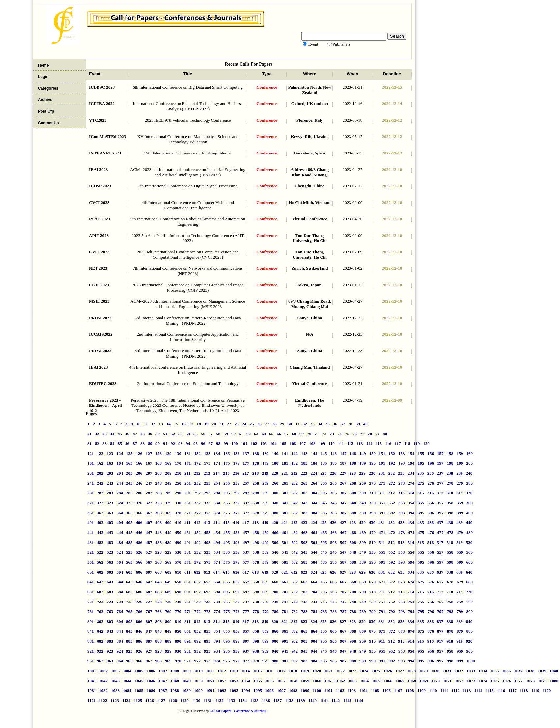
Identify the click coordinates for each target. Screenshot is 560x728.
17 (191, 424)
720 (469, 592)
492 (198, 542)
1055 (258, 681)
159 (460, 453)
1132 (219, 700)
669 (363, 582)
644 (120, 582)
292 (198, 493)
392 (392, 513)
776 (237, 612)
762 (100, 612)
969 (168, 661)
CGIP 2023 (99, 285)
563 (110, 562)
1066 (388, 681)
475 (421, 532)
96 (203, 444)
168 (159, 463)
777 (246, 612)
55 (196, 434)
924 (120, 651)
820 (275, 621)
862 (295, 631)
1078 (530, 681)
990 (373, 661)
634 (411, 572)
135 (227, 453)
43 (105, 434)
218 (256, 473)
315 (421, 493)
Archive (45, 100)
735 (227, 602)
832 (392, 621)
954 (411, 651)
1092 (222, 691)
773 (207, 612)
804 (120, 621)
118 (407, 444)
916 (431, 641)
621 (285, 572)
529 (168, 552)
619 (265, 572)
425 (323, 523)
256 (237, 483)
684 (120, 592)
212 (197, 473)
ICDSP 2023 (100, 186)
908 (353, 641)
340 (275, 503)
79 (377, 434)
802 (100, 621)
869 (363, 631)
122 (100, 453)
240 (469, 473)
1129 (184, 700)
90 (158, 444)
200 (470, 463)
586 (334, 562)
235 (421, 473)
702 (295, 592)
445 (129, 532)
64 (264, 434)
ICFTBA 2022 (102, 104)
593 (402, 562)
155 (421, 453)
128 (159, 453)
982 (295, 661)
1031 (447, 671)
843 (110, 631)
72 (324, 434)
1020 (317, 671)
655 (227, 582)
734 (217, 602)
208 (159, 473)
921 (91, 651)
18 (199, 424)
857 (246, 631)
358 (450, 503)
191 (382, 463)
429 (362, 523)
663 (304, 582)
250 (178, 483)
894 (217, 641)
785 (324, 612)
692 (198, 592)
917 (440, 641)
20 (214, 424)
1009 (186, 671)
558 (450, 552)
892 (198, 641)
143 (304, 453)
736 (237, 602)
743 (304, 602)
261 (285, 483)
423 (304, 523)
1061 (329, 681)
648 (159, 582)
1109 (421, 691)
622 (294, 572)
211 (188, 473)
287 (149, 493)
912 (392, 641)
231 (382, 473)
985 (324, 661)
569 (168, 562)
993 (402, 661)
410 (178, 523)
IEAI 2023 (98, 169)
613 (207, 572)
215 (226, 473)
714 (411, 592)
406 (139, 523)
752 (392, 602)
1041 (92, 681)
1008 (175, 671)
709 (363, 592)
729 (168, 602)
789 (363, 612)
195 (421, 463)
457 (246, 532)
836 (431, 621)
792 (392, 612)
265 (324, 483)
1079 (542, 681)
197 (440, 463)
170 (178, 463)
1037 (518, 671)
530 (178, 552)
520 (469, 542)
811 (188, 621)
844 (120, 631)
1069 (424, 681)
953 (402, 651)
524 (120, 552)
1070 (435, 681)
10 (139, 424)
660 (275, 582)
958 (450, 651)
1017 (281, 671)
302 (295, 493)
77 (362, 434)
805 (129, 621)
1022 (340, 671)
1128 (173, 700)
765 (129, 612)
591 (382, 562)
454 (217, 532)
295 (227, 493)
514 (411, 542)
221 (285, 473)
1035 (494, 671)
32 (305, 424)
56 (203, 434)
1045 (139, 681)
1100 (317, 691)
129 (168, 453)
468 (353, 532)
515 (421, 542)
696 (237, 592)
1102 (340, 691)
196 (431, 463)
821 (285, 621)
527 (149, 552)
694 (217, 592)
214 (217, 473)
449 (168, 532)
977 (246, 661)
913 (401, 641)
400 (470, 513)
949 (363, 651)
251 (188, 483)
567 (149, 562)
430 (372, 523)
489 (168, 542)
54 (188, 434)
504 (314, 542)
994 (411, 661)
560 (470, 552)
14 (168, 424)
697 (246, 592)
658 (256, 582)
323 (110, 503)
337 (246, 503)
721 (91, 602)
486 (139, 542)
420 (275, 523)
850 (178, 631)
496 (237, 542)
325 (129, 503)
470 (373, 532)
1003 (115, 671)
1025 (376, 671)
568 (159, 562)
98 (218, 444)
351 (382, 503)
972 (198, 661)
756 (431, 602)
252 (198, 483)
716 (431, 592)
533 (207, 552)
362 (100, 513)
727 (149, 602)
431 (382, 523)
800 (470, 612)
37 (343, 424)
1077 (518, 681)
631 (382, 572)
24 (244, 424)
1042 (103, 681)
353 (402, 503)
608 (159, 572)
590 (373, 562)
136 (237, 453)
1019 (305, 671)
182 (295, 463)
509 (363, 542)
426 (333, 523)
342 (295, 503)
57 (211, 434)
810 (178, 621)
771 (188, 612)
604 (120, 572)
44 (112, 434)
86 (127, 444)
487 (149, 542)
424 (314, 523)
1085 (139, 691)
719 (460, 592)
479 (460, 532)
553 (402, 552)
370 (178, 513)
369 (168, 513)
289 (168, 493)
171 (188, 463)
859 (266, 631)
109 (322, 444)
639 (460, 572)
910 (373, 641)
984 (314, 661)
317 (440, 493)
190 (373, 463)
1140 (312, 700)
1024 (364, 671)
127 (149, 453)
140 (275, 453)
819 (265, 621)
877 (440, 631)
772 (198, 612)
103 (264, 444)
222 (294, 473)
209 (168, 473)
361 (91, 513)
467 (343, 532)
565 (129, 562)
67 (286, 434)
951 (382, 651)
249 (168, 483)
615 (226, 572)
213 (207, 473)
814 (217, 621)
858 (256, 631)
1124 (126, 700)
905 (324, 641)
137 (246, 453)
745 (324, 602)
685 (129, 592)
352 (392, 503)
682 (100, 592)
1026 (388, 671)
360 (470, 503)
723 (110, 602)
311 (382, 493)
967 (149, 661)
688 (159, 592)
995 (421, 661)
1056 (269, 681)
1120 (547, 691)
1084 (127, 691)
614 (217, 572)
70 (309, 434)
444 (120, 532)
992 (392, 661)
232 (392, 473)
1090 (198, 691)
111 (341, 444)
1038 (530, 671)
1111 (444, 691)
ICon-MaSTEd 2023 (107, 137)
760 (470, 602)
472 (392, 532)
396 (431, 513)
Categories (48, 88)
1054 (246, 681)
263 (304, 483)
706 (334, 592)
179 (266, 463)
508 (353, 542)
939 (266, 651)
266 (334, 483)
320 (469, 493)
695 (227, 592)
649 (168, 582)
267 (343, 483)
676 (431, 582)
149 (363, 453)
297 (246, 493)
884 (120, 641)
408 (159, 523)
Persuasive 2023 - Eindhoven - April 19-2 (105, 405)
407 (149, 523)
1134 (243, 700)
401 (91, 523)
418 (256, 523)
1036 (506, 671)
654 (217, 582)
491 (188, 542)
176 (237, 463)
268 (353, 483)
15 (176, 424)
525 (129, 552)
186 (334, 463)
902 (295, 641)
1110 (433, 691)
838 (450, 621)
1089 (186, 691)
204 (120, 473)
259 (266, 483)
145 (324, 453)
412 (197, 523)
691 (188, 592)
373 (207, 513)
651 (188, 582)
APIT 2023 (99, 235)
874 (411, 631)
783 (304, 612)
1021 (328, 671)
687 (149, 592)
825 (323, 621)
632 (392, 572)
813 (207, 621)
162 (100, 463)
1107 (398, 691)
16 (184, 424)
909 (363, 641)
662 (295, 582)
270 (373, 483)
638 (450, 572)
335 (227, 503)
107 (303, 444)
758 (450, 602)
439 (460, 523)
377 (246, 513)
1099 (305, 691)
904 (314, 641)
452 (198, 532)
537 (246, 552)
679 (460, 582)
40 (365, 424)
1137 (278, 700)
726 (139, 602)
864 (314, 631)
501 (285, 542)
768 (159, 612)
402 (100, 523)
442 (100, 532)
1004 (127, 671)
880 (470, 631)
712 (392, 592)
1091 (210, 691)
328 (159, 503)
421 (285, 523)
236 (431, 473)
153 (402, 453)
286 (139, 493)
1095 (258, 691)
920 (469, 641)
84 (112, 444)
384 (314, 513)
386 (334, 513)
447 (149, 532)
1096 (269, 691)
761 (91, 612)
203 (110, 473)
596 (431, 562)
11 (146, 424)
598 (450, 562)
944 (314, 651)
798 (450, 612)
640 (469, 572)
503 (304, 542)
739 (266, 602)
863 (304, 631)
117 (398, 444)
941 (285, 651)
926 (139, 651)
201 (91, 473)
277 (440, 483)
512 (392, 542)
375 (227, 513)
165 (129, 463)
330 (178, 503)
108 (312, 444)
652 (198, 582)
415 (226, 523)
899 (266, 641)
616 (236, 572)
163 (110, 463)
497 (246, 542)
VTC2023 (98, 120)
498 (256, 542)
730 (178, 602)
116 (388, 444)
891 (188, 641)
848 (159, 631)
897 (246, 641)
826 (333, 621)
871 (382, 631)
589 (363, 562)
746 (334, 602)
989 (363, 661)
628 (353, 572)
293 (207, 493)
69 (302, 434)
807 (149, 621)
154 (411, 453)
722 (100, 602)
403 (110, 523)
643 (110, 582)
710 (373, 592)
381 (285, 513)
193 (402, 463)
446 (139, 532)
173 (207, 463)
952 (392, 651)
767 (149, 612)
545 (324, 552)
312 (392, 493)
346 (334, 503)
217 (246, 473)
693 (207, 592)
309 (363, 493)
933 (207, 651)
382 (295, 513)
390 (373, 513)
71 (317, 434)
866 (334, 631)
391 (382, 513)
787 (343, 612)
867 (343, 631)
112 (350, 444)
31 (297, 424)
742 (295, 602)
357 (440, 503)
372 (198, 513)
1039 (542, 671)
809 (168, 621)
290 (178, 493)
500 (275, 542)
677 (440, 582)
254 (217, 483)
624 (314, 572)
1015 (257, 671)
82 (97, 444)
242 (100, 483)
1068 (412, 681)
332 (198, 503)
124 (120, 453)
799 (460, 612)
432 (392, 523)
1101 (328, 691)
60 (233, 434)
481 (91, 542)
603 (110, 572)
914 (411, 641)
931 (188, 651)
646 (139, 582)
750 (373, 602)
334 (217, 503)
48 (142, 434)
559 (460, 552)
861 (285, 631)
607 (149, 572)
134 (217, 453)
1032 (459, 671)
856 (237, 631)
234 (411, 473)
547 (343, 552)
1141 (324, 700)
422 (294, 523)
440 (469, 523)
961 (91, 661)
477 (440, 532)
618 (256, 572)
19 (206, 424)
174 (217, 463)
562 (100, 562)
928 (159, 651)
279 (460, 483)
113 (360, 444)
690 (178, 592)
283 (110, 493)
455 (227, 532)
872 (392, 631)
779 (266, 612)
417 (246, 523)
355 (421, 503)
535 (227, 552)
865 (324, 631)
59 (226, 434)
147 (343, 453)
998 (450, 661)
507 (343, 542)
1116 (501, 691)
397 (440, 513)
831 (382, 621)
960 (470, 651)
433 (401, 523)
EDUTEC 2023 (103, 384)
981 (285, 661)
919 (460, 641)
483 (110, 542)
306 (334, 493)
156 (431, 453)
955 (421, 651)
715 (421, 592)
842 (100, 631)
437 (440, 523)
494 (217, 542)
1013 (234, 671)
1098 (293, 691)
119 (417, 444)
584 (314, 562)
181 (285, 463)
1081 (92, 691)
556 (431, 552)
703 (304, 592)
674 (411, 582)
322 (100, 503)
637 (440, 572)
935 (227, 651)
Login (43, 77)
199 (460, 463)
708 (353, 592)
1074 (483, 681)
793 (402, 612)
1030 (435, 671)
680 (470, 582)
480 (470, 532)
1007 (163, 671)
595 (421, 562)
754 (411, 602)
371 (188, 513)
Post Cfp (46, 111)
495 (227, 542)
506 (334, 542)
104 (273, 444)
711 (382, 592)
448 (159, 532)
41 (89, 434)
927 (149, 651)
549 (363, 552)
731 (188, 602)
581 (285, 562)
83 (105, 444)
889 (168, 641)
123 (110, 453)
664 (314, 582)
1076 (507, 681)
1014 (245, 671)
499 (266, 542)
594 (411, 562)
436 (431, 523)
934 (217, 651)
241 (91, 483)
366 (139, 513)
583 (304, 562)
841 (91, 631)
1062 (341, 681)
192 (392, 463)
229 (362, 473)
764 (120, 612)
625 (323, 572)
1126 (149, 700)
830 (372, 621)
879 (460, 631)
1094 (246, 691)
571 (188, 562)
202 (100, 473)
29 (282, 424)
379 (266, 513)
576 (237, 562)
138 (256, 453)
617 (246, 572)
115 (379, 444)
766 (139, 612)
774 (217, 612)
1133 (231, 700)
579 (266, 562)
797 (440, 612)
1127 (161, 700)
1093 (234, 691)
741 (285, 602)
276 (431, 483)
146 (334, 453)
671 (382, 582)
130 (178, 453)
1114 (478, 691)
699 (266, 592)
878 (450, 631)
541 (285, 552)
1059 (305, 681)
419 (265, 523)
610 (178, 572)
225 (323, 473)
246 (139, 483)
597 (440, 562)
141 (285, 453)
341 (285, 503)
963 (110, 661)
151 (382, 453)
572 (198, 562)
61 (241, 434)
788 (353, 612)
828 (353, 621)
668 (353, 582)
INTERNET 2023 (105, 153)
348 (353, 503)
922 (100, 651)
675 (421, 582)
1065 (376, 681)
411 (188, 523)
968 (159, 661)
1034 (483, 671)
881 (91, 641)
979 (266, 661)
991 (382, 661)
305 (324, 493)
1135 (254, 700)
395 (421, 513)
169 (168, 463)
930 (178, 651)
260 (275, 483)
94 (188, 444)
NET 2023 (98, 268)
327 (149, 503)
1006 (151, 671)
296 (237, 493)
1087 (163, 691)
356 (431, 503)
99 (226, 444)
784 (314, 612)
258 (256, 483)
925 (129, 651)
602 (100, 572)
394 (411, 513)
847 (149, 631)
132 (198, 453)
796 (431, 612)
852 (198, 631)
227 (343, 473)
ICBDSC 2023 (102, 87)
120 (426, 444)
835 (421, 621)
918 (450, 641)
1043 (115, 681)
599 (460, 562)
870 (373, 631)
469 (363, 532)
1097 (281, 691)
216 (236, 473)
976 (237, 661)
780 (275, 612)
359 (460, 503)
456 (237, 532)
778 (256, 612)
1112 (455, 691)
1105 (375, 691)
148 (353, 453)
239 (460, 473)
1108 (410, 691)
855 (227, 631)
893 (207, 641)
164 (120, 463)
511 (382, 542)
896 (237, 641)
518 (450, 542)
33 (312, 424)
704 (314, 592)
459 (266, 532)
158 (450, 453)
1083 (115, 691)
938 (256, 651)
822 (294, 621)
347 (343, 503)
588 (353, 562)
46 (127, 434)
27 (267, 424)
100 (235, 444)
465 (324, 532)
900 (275, 641)
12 (153, 424)
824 (314, 621)
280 (470, 483)
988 (353, 661)
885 (129, 641)
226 (333, 473)
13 (161, 424)
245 (129, 483)
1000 (471, 661)
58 (218, 434)
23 (237, 424)
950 (373, 651)
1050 (198, 681)
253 (207, 483)
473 (402, 532)
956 (431, 651)
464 (314, 532)
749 (363, 602)
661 (285, 582)
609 (168, 572)
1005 (139, 671)
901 (285, 641)
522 (100, 552)
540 (275, 552)
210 (178, 473)
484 (120, 542)
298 (256, 493)
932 (198, 651)
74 (339, 434)
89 (150, 444)
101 (244, 444)
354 (411, 503)
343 (304, 503)
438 (450, 523)
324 (120, 503)
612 (197, 572)
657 (246, 582)
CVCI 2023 (99, 202)
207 (149, 473)
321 (91, 503)
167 (149, 463)
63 (256, 434)
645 (129, 582)
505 (324, 542)
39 (358, 424)
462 (295, 532)
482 (100, 542)
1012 (222, 671)
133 (207, 453)
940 (275, 651)
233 (401, 473)
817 (246, 621)
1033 (471, 671)
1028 (411, 671)
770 (178, 612)
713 (401, 592)
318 (450, 493)
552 (392, 552)
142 (295, 453)
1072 (459, 681)
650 (178, 582)
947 (343, 651)
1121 (91, 700)
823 (304, 621)
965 (129, 661)
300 (275, 493)
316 (431, 493)
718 (450, 592)
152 (392, 453)
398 (450, 513)
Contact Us (48, 123)
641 (91, 582)
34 (320, 424)
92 (173, 444)
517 (440, 542)
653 (207, 582)
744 (314, 602)
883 (110, 641)
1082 (103, 691)
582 (295, 562)
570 (178, 562)
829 (362, 621)
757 (440, 602)
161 (91, 463)
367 (149, 513)
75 (347, 434)
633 (401, 572)
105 (283, 444)
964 (120, 661)
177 (246, 463)
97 (211, 444)
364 (120, 513)
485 (129, 542)
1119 (535, 691)
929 (168, 651)
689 (168, 592)
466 (334, 532)
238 (450, 473)
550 (373, 552)
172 (198, 463)
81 (89, 444)
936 (237, 651)
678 (450, 582)
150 (373, 453)
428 (353, 523)
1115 (490, 691)
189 (363, 463)
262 (295, 483)
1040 (554, 671)
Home (43, 65)
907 (343, 641)
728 (159, 602)
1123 (115, 700)
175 (227, 463)
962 (100, 661)
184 (314, 463)
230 (372, 473)
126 (139, 453)
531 (188, 552)
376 (237, 513)
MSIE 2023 (99, 301)
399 (460, 513)
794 (411, 612)
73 (332, 434)
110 (332, 444)
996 (431, 661)
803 (110, 621)
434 (411, 523)
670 (373, 582)
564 (120, 562)
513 (401, 542)
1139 (301, 700)
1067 (400, 681)
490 (178, 542)
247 (149, 483)
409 (168, 523)
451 (188, 532)
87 (135, 444)
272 (392, 483)
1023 (352, 671)
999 (460, 661)
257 (246, 483)
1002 (103, 671)
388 (353, 513)
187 (343, 463)
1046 (151, 681)
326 (139, 503)
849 (168, 631)
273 (402, 483)
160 (470, 453)
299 (266, 493)
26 (259, 424)
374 (217, 513)
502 (295, 542)
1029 (423, 671)
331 (188, 503)
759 (460, 602)
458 (256, 532)
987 (343, 661)
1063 (352, 681)
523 (110, 552)
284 (120, 493)
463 (304, 532)
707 (343, 592)
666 (334, 582)
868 (353, 631)
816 (236, 621)
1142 (336, 700)
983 (304, 661)
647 (149, 582)
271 (382, 483)
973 (207, 661)
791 (382, 612)
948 (353, 651)
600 (470, 562)
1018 (293, 671)
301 (285, 493)
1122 (103, 700)
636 (431, 572)
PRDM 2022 (100, 318)
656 (237, 582)
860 (275, 631)
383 (304, 513)
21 (222, 424)
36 (335, 424)
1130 (196, 700)
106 (293, 444)
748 (353, 602)
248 (159, 483)
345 (324, 503)
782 (295, 612)
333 (207, 503)
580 (275, 562)
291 (188, 493)
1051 (210, 681)
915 (421, 641)
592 (392, 562)
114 (369, 444)
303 (304, 493)
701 (285, 592)
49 (150, 434)
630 (372, 572)
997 (440, 661)
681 (91, 592)
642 (100, 582)
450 (178, 532)
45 (120, 434)
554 (411, 552)
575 (227, 562)
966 (139, 661)
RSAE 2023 (99, 219)
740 (275, 602)
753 (402, 602)
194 (411, 463)
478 (450, 532)
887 (149, 641)
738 (256, 602)
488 (159, 542)
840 (469, 621)
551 (382, 552)
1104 (363, 691)
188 (353, 463)
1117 (512, 691)
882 (100, 641)
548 (353, 552)
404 (120, 523)
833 (401, 621)
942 (295, 651)
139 (266, 453)
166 (139, 463)
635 (421, 572)
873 (402, 631)
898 (256, 641)
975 (227, 661)
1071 (447, 681)
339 (266, 503)
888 (159, 641)
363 (110, 513)
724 (120, 602)
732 (198, 602)
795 (421, 612)
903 (304, 641)
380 (275, 513)
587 (343, 562)
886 (139, 641)
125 (129, 453)
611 (188, 572)
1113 (467, 691)
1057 (281, 681)
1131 (208, 700)
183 (304, 463)
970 (178, 661)
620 (275, 572)
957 (440, 651)
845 (129, 631)
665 (324, 582)
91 (165, 444)
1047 (163, 681)
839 (460, 621)
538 (256, 552)
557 (440, 552)
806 (139, 621)
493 (207, 542)
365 (129, 513)
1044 (127, 681)
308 (353, 493)
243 (110, 483)
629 (362, 572)
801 (91, 621)
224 (314, 473)
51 (165, 434)
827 (343, 621)
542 (295, 552)
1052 (222, 681)
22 (229, 424)
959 (460, 651)
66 (279, 434)
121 (91, 453)
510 (373, 542)
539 (266, 552)
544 (314, 552)
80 (385, 434)
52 (173, 434)
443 (110, 532)
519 (460, 542)
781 (285, 612)
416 (236, 523)
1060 (317, 681)
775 (227, 612)
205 (129, 473)
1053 (234, 681)
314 (411, 493)
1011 (210, 671)
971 (188, 661)
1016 (269, 671)
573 (207, 562)
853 (207, 631)
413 (207, 523)
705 (324, 592)
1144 (359, 700)
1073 (471, 681)
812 (197, 621)
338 (256, 503)
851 (188, 631)
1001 (92, 671)
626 (333, 572)
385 (324, 513)
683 (110, 592)
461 (285, 532)
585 (324, 562)
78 (370, 434)
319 (460, 493)
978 (256, 661)
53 (180, 434)
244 (120, 483)
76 (355, 434)
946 (334, 651)
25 (252, 424)
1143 (347, 700)
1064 (364, 681)
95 (196, 444)
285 (129, 493)
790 (373, 612)
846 (139, 631)
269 (363, 483)
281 (91, 493)
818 (256, 621)
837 (440, 621)
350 (373, 503)
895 (227, 641)
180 (275, 463)
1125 (138, 700)
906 (334, 641)
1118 (524, 691)
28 (275, 424)
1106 (387, 691)
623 (304, 572)
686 (139, 592)
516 (431, 542)
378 (256, 513)
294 (217, 493)
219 (265, 473)
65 (271, 434)
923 (110, 651)
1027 (400, 671)
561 (91, 562)
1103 (352, 691)
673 (402, 582)
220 (275, 473)
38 (350, 424)
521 (91, 552)
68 (294, 434)
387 (343, 513)
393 (402, 513)
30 (290, 424)
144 (314, 453)
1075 (495, 681)
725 (129, 602)
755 (421, 602)
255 (227, 483)
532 (198, 552)
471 (382, 532)
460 (275, 532)
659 (266, 582)
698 (256, 592)
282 (100, 493)
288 (159, 493)
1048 (175, 681)
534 (217, 552)
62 (249, 434)
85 (120, 444)
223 (304, 473)
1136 (266, 700)
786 (334, 612)
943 (304, 651)
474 (411, 532)
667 (343, 582)
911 (382, 641)
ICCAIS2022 (101, 334)
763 (110, 612)
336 (237, 503)
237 (440, 473)
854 (217, 631)
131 (188, 453)
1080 (554, 681)
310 (373, 493)
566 (139, 562)
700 (275, 592)
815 (226, 621)
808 (159, 621)
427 (343, 523)
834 (411, 621)
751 (382, 602)
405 (129, 523)
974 (217, 661)
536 (237, 552)
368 (159, 513)
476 (431, 532)
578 (256, 562)
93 (180, 444)
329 (168, 503)
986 (334, 661)
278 (450, 483)
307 (343, 493)
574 (217, 562)
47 (135, 434)
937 (246, 651)
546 (334, 552)
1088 (175, 691)
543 (304, 552)
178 (256, 463)
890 (178, 641)
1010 (198, 671)
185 (324, 463)
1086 (151, 691)
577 (246, 562)
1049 (186, 681)
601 (91, 572)
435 (421, 523)
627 (343, 572)
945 (324, 651)
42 (97, 434)
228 (353, 473)
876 (431, 631)
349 (363, 503)
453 (207, 532)
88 (142, 444)
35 (328, 424)
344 (314, 503)
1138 (289, 700)
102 (254, 444)
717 (440, 592)
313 (401, 493)
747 (343, 602)
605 (129, 572)
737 (246, 602)
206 (139, 473)
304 (314, 493)
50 (158, 434)
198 (450, 463)
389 (363, 513)
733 (207, 602)
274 (411, 483)
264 (314, 483)
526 (139, 552)
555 (421, 552)
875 (421, 631)
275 (421, 483)
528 (159, 552)
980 (275, 661)
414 (217, 523)
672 (392, 582)
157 (440, 453)
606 (139, 572)
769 (168, 612)
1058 (293, 681)
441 (91, 532)
